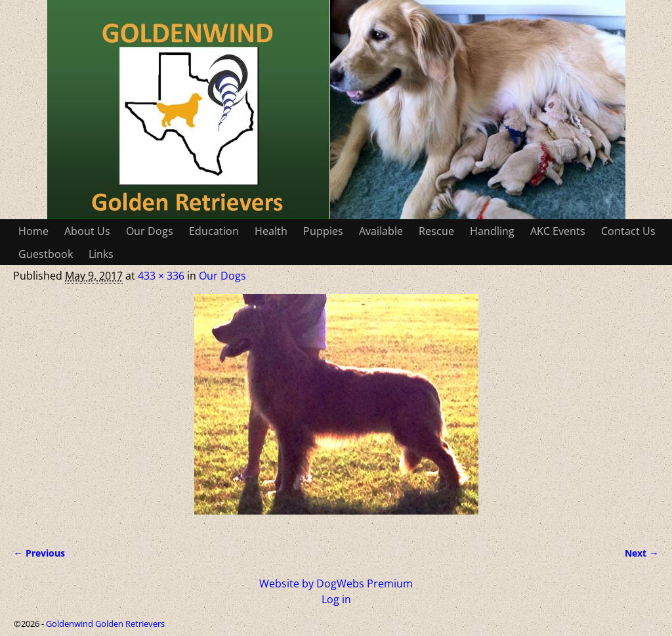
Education (214, 231)
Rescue (436, 231)
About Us (87, 231)
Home (33, 231)
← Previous (39, 553)
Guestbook (46, 254)
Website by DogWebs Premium (336, 583)
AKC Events (558, 231)
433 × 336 (161, 276)
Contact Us (628, 231)
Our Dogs (150, 231)
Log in (336, 599)
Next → (641, 553)
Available (381, 231)
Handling (492, 231)
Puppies (323, 231)
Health (271, 231)
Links (101, 254)
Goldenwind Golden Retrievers (105, 624)
